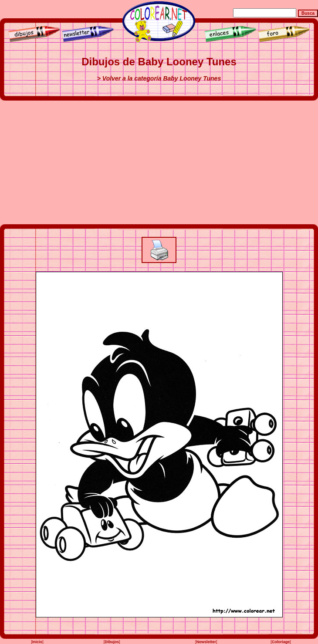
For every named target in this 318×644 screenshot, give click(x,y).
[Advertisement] (159, 162)
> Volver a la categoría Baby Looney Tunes (159, 78)
